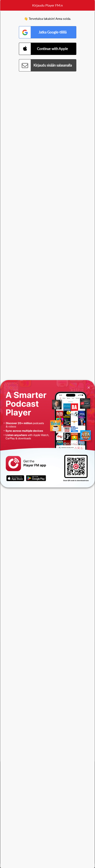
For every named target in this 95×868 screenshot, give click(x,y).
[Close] (89, 387)
